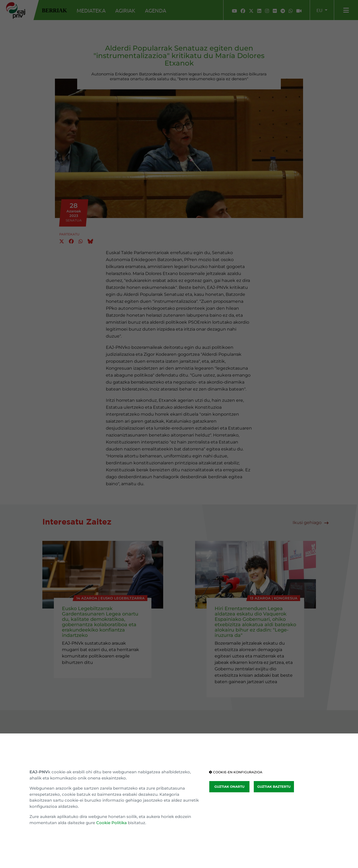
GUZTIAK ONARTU (229, 787)
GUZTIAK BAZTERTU (274, 787)
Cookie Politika (111, 823)
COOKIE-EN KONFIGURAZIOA (236, 772)
